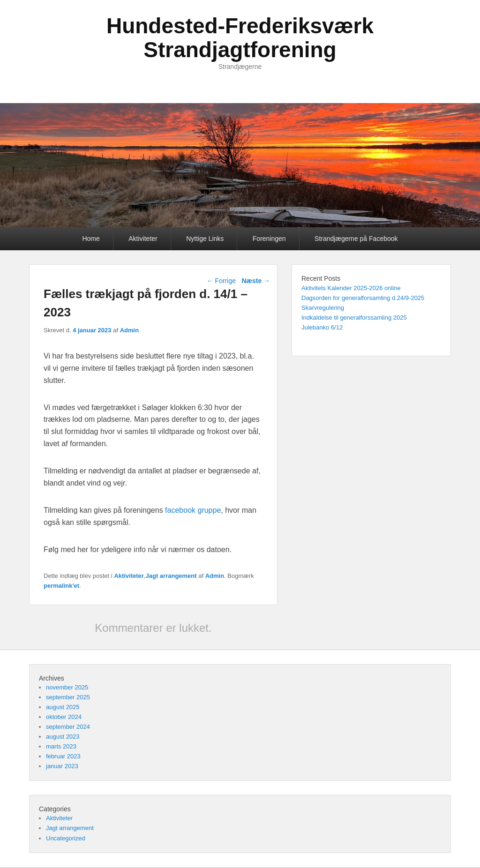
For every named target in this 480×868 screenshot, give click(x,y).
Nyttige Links (205, 239)
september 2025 (68, 697)
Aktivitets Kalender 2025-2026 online (351, 288)
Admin (129, 330)
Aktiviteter (143, 239)
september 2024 (68, 727)
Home (91, 239)
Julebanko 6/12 (322, 327)
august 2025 (63, 707)
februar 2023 (63, 756)
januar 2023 (62, 766)
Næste (256, 281)
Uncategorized (66, 838)
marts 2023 (61, 746)
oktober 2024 (64, 717)
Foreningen (269, 239)
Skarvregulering (323, 308)
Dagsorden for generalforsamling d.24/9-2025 (363, 298)
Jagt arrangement (171, 576)
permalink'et (61, 586)
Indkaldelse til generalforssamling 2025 (354, 318)
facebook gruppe (193, 510)
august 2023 (63, 737)
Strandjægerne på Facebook (356, 239)
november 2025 (67, 687)
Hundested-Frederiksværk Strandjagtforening (240, 38)
